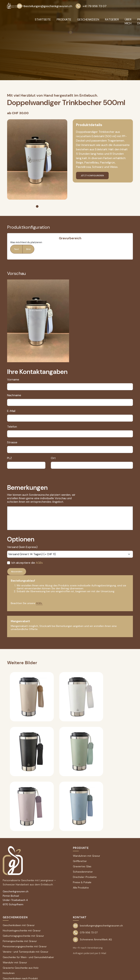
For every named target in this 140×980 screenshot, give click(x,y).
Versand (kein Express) (22, 547)
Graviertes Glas (82, 866)
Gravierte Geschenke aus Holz (21, 968)
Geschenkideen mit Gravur (19, 925)
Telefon (12, 427)
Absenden (17, 572)
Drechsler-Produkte (85, 877)
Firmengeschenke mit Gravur (20, 941)
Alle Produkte (81, 888)
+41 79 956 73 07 (91, 6)
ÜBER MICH (128, 21)
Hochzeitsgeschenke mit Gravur (22, 930)
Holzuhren (9, 973)
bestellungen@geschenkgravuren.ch (45, 6)
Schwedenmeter (83, 872)
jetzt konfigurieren (92, 176)
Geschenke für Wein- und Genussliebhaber (28, 957)
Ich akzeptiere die (27, 563)
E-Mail (11, 411)
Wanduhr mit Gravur (15, 962)
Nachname (14, 395)
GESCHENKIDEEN (88, 19)
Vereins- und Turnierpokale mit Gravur (26, 952)
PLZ (9, 458)
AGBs (39, 563)
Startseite (43, 19)
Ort (53, 458)
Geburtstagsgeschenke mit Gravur (23, 936)
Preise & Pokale (82, 882)
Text (16, 249)
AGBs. (39, 603)
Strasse (12, 442)
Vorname (13, 379)
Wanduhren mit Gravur (86, 856)
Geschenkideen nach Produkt (20, 978)
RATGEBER (112, 19)
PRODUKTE (64, 19)
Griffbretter (80, 861)
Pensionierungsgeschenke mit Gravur (25, 946)
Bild (28, 249)
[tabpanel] (37, 159)
